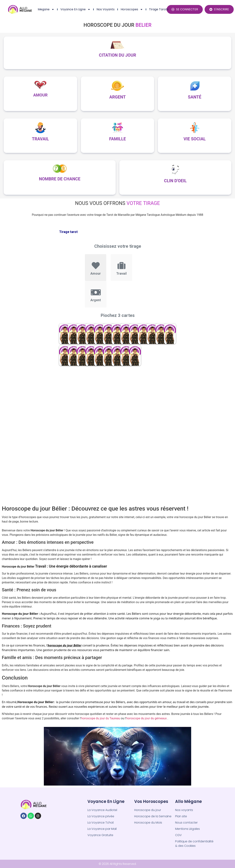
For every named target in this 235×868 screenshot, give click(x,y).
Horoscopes (132, 9)
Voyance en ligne (75, 9)
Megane (46, 9)
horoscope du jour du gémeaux (147, 718)
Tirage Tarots (159, 9)
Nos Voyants (106, 9)
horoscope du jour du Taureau (101, 718)
